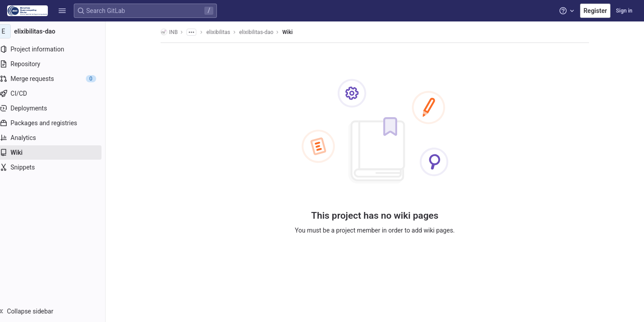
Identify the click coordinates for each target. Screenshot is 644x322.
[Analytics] (57, 138)
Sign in (624, 11)
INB (174, 32)
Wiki (292, 32)
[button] (62, 11)
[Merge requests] (57, 79)
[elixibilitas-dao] (57, 31)
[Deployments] (57, 108)
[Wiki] (57, 153)
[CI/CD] (57, 93)
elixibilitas (222, 32)
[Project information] (57, 49)
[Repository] (57, 64)
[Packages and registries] (57, 123)
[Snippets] (57, 167)
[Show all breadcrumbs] (196, 32)
